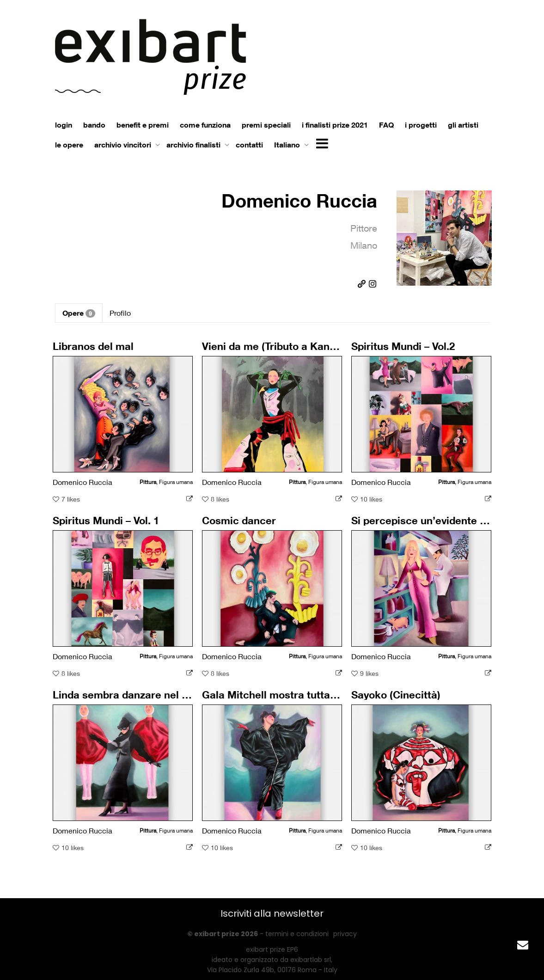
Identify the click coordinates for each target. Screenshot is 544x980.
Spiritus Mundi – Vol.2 (404, 353)
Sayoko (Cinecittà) (398, 702)
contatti (249, 145)
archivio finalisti (194, 145)
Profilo (120, 313)
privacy (345, 934)
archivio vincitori (124, 145)
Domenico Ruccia (299, 200)
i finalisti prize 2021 (335, 125)
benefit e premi (143, 125)
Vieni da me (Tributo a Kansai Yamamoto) (299, 353)
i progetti (421, 125)
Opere (79, 313)
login (64, 125)
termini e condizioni (297, 934)
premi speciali (266, 125)
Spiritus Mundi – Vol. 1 (107, 528)
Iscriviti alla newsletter (272, 913)
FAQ (386, 125)
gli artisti (463, 125)
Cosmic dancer (241, 528)
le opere (69, 145)
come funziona (205, 125)
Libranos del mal (95, 353)
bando (94, 125)
